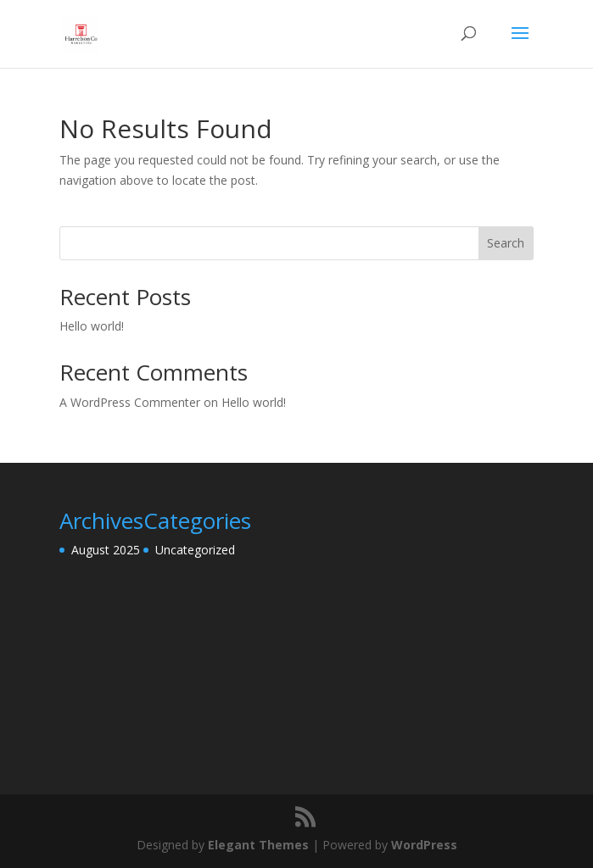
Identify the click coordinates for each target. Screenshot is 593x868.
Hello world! (92, 326)
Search (506, 243)
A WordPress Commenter (130, 402)
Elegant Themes (258, 845)
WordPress (424, 845)
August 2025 (106, 550)
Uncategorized (195, 550)
